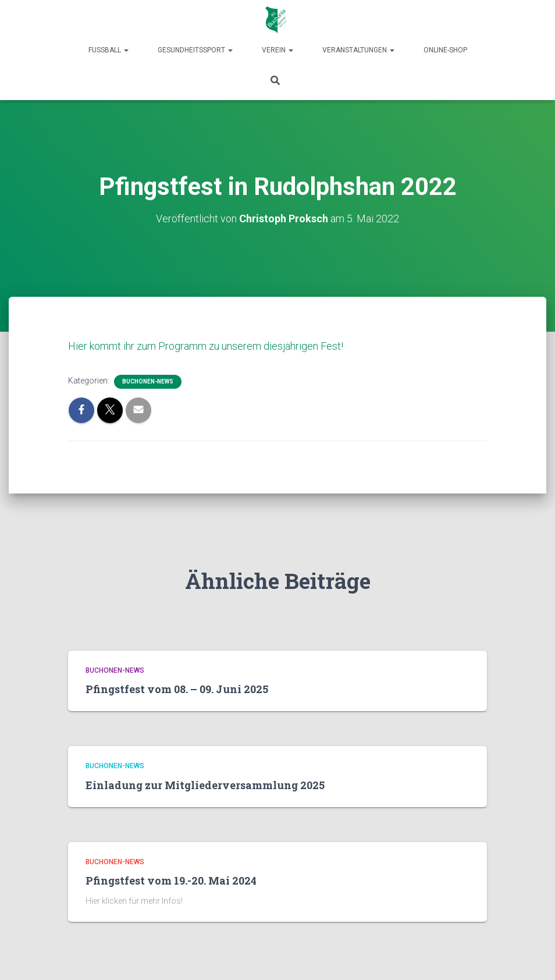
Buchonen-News (148, 381)
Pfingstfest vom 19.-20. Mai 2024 (171, 880)
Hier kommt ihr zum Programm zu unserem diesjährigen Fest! (206, 346)
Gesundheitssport (195, 50)
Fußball (108, 50)
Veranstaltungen (358, 50)
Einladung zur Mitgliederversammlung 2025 (205, 785)
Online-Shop (445, 50)
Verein (277, 50)
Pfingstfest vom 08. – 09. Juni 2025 (177, 689)
